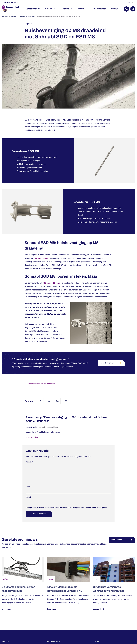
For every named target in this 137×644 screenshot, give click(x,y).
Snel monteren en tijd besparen (41, 384)
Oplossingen (31, 9)
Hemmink (81, 9)
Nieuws (13, 16)
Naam (29, 490)
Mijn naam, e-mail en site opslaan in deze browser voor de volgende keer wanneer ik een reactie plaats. (68, 511)
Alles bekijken (117, 543)
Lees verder (8, 612)
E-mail (29, 501)
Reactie (29, 462)
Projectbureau (100, 9)
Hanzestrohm (10, 2)
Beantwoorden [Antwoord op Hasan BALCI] (32, 437)
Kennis (66, 9)
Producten (50, 9)
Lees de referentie (111, 363)
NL (130, 2)
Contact (115, 9)
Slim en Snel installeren (27, 16)
